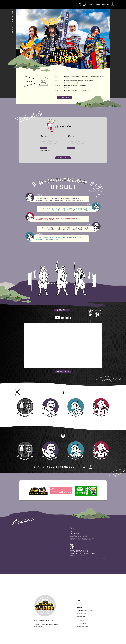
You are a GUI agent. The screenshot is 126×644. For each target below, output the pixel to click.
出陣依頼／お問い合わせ (102, 4)
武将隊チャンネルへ (63, 372)
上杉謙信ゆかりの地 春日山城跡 (84, 613)
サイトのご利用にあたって (83, 622)
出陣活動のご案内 (81, 619)
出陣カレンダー (80, 607)
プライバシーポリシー (82, 626)
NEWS (78, 604)
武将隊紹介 (79, 610)
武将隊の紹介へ (62, 311)
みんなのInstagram (81, 616)
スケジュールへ (63, 158)
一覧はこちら (65, 98)
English (91, 4)
